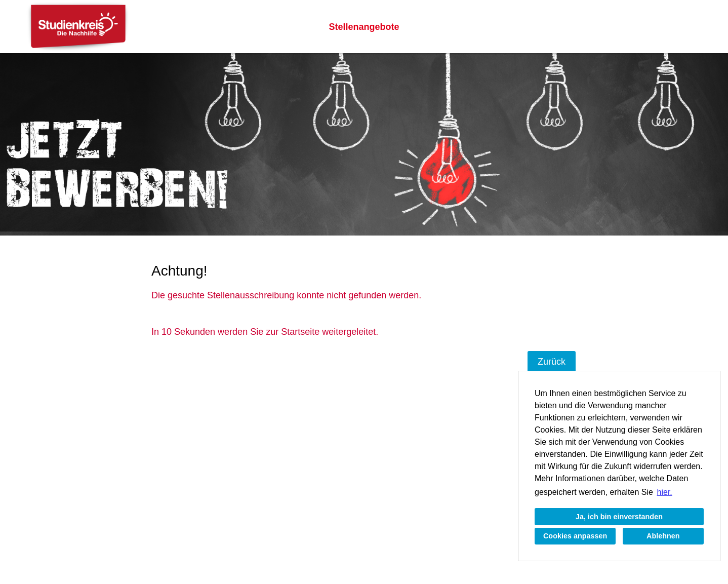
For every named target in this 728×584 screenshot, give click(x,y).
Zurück (552, 362)
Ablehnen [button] (663, 536)
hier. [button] (665, 492)
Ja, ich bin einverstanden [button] (619, 517)
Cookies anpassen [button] (575, 536)
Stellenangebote (364, 27)
